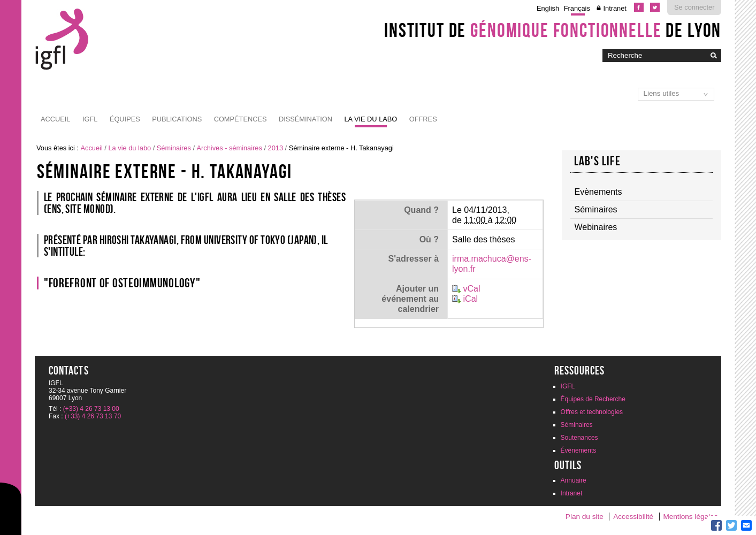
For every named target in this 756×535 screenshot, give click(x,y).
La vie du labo (371, 119)
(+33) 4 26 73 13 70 (93, 416)
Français (577, 8)
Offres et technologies (592, 412)
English (548, 8)
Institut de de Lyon (553, 30)
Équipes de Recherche (593, 399)
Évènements (579, 450)
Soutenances (579, 438)
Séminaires (174, 148)
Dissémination (306, 119)
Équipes (125, 119)
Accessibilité (633, 517)
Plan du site (585, 517)
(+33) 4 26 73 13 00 (91, 409)
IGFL (90, 119)
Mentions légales (690, 517)
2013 (276, 148)
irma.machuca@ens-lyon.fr (492, 264)
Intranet (614, 8)
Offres (423, 119)
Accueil (55, 119)
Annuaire (574, 480)
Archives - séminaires (230, 148)
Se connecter (694, 7)
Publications (177, 119)
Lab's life (597, 161)
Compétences (240, 119)
